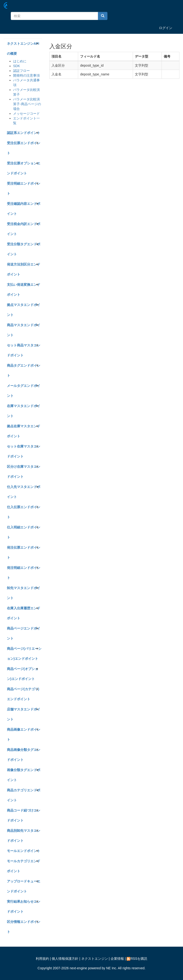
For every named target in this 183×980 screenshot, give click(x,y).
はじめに (20, 61)
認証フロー (21, 71)
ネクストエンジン (95, 959)
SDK (17, 66)
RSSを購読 (137, 959)
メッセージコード (26, 113)
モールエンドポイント (24, 851)
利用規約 (42, 959)
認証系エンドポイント (24, 133)
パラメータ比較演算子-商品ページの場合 (27, 104)
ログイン (166, 28)
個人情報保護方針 (65, 959)
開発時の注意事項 (26, 75)
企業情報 (117, 959)
